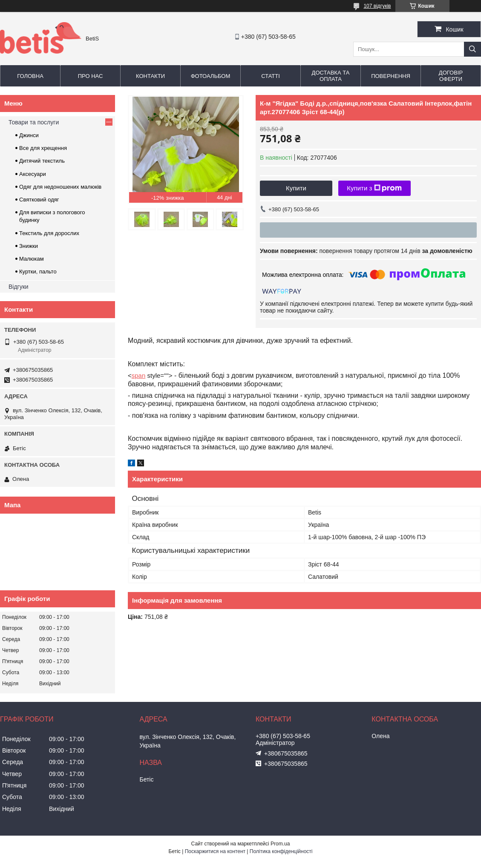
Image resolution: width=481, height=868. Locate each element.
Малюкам (32, 259)
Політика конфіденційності (281, 851)
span (139, 375)
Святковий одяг (39, 200)
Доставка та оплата (331, 76)
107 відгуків (377, 6)
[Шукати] (472, 49)
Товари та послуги (34, 122)
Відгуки (19, 287)
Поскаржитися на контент (215, 851)
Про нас (91, 76)
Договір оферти (451, 76)
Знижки (29, 246)
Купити (296, 188)
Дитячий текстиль (42, 161)
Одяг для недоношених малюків (60, 187)
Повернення (391, 76)
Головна (30, 76)
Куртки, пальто (38, 272)
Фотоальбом (211, 76)
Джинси (29, 135)
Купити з (374, 188)
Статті (271, 76)
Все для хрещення (43, 148)
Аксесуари (33, 174)
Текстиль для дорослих (49, 233)
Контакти (150, 76)
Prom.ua (280, 844)
